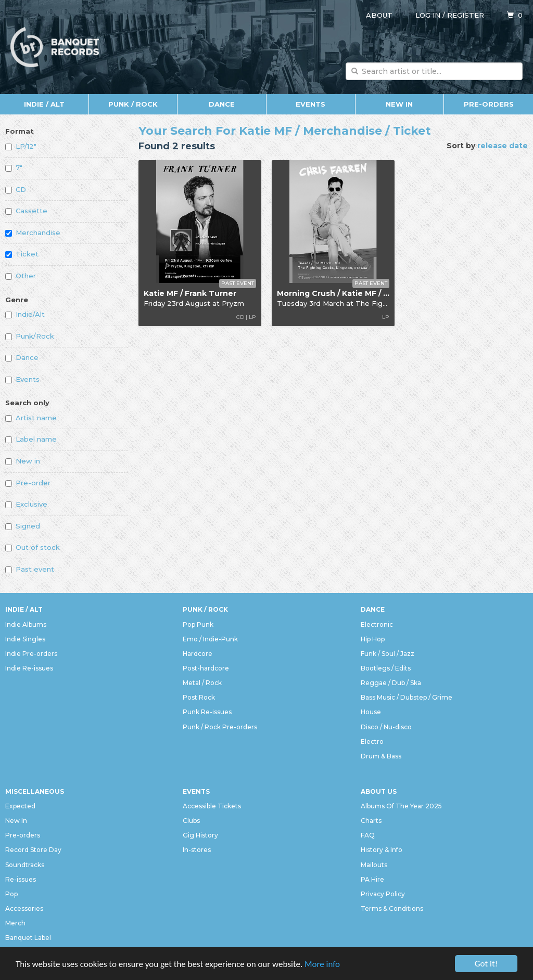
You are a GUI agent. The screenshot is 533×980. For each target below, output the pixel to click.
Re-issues (21, 879)
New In (399, 104)
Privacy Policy (383, 894)
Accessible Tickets (212, 806)
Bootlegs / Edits (386, 668)
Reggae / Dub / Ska (391, 683)
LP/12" (21, 146)
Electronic (377, 624)
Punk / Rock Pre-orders (220, 727)
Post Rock (199, 697)
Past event (30, 569)
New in (23, 461)
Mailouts (374, 865)
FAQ (368, 835)
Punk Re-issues (207, 712)
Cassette (26, 211)
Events (310, 104)
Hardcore (198, 654)
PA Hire (372, 879)
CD (16, 189)
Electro (372, 742)
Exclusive (26, 504)
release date (503, 146)
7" (14, 167)
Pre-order (28, 483)
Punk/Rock (30, 336)
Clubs (191, 821)
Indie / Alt (44, 104)
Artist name (31, 418)
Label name (31, 439)
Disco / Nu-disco (386, 727)
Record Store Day (33, 850)
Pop (11, 894)
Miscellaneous (35, 791)
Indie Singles (25, 639)
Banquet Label (28, 938)
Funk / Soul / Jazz (388, 654)
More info (322, 965)
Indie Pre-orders (31, 654)
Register (466, 15)
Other (21, 276)
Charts (371, 821)
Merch (15, 923)
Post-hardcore (206, 668)
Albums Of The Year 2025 (401, 806)
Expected (20, 806)
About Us (379, 791)
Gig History (200, 835)
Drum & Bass (381, 756)
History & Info (382, 850)
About (379, 15)
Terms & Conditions (392, 908)
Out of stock (33, 547)
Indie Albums (26, 624)
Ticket (22, 254)
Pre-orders (489, 104)
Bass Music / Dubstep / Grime (407, 697)
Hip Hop (373, 639)
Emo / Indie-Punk (210, 639)
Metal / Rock (202, 683)
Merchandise (33, 233)
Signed (23, 526)
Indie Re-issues (29, 668)
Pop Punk (198, 624)
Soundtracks (25, 865)
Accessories (24, 908)
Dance (222, 104)
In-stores (197, 850)
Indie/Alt (25, 314)
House (371, 712)
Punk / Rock (133, 104)
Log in (428, 15)
